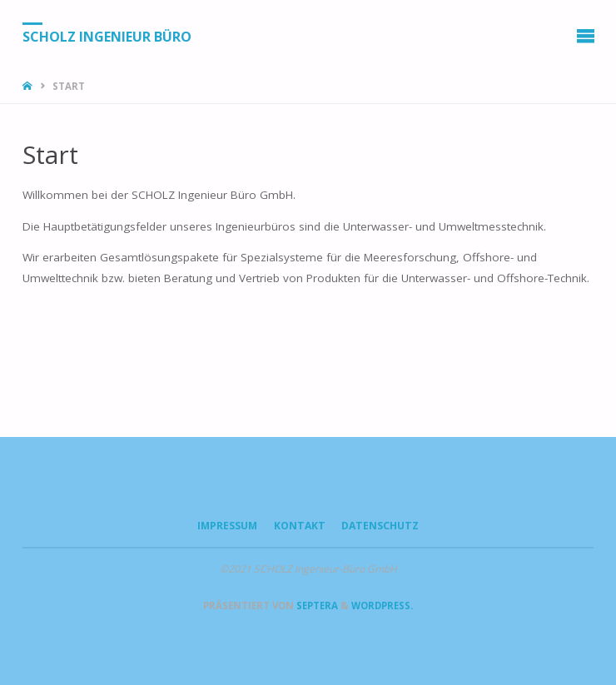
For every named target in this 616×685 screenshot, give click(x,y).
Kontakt (300, 526)
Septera (316, 606)
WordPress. (382, 606)
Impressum (227, 526)
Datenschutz (380, 526)
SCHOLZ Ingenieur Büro (107, 36)
